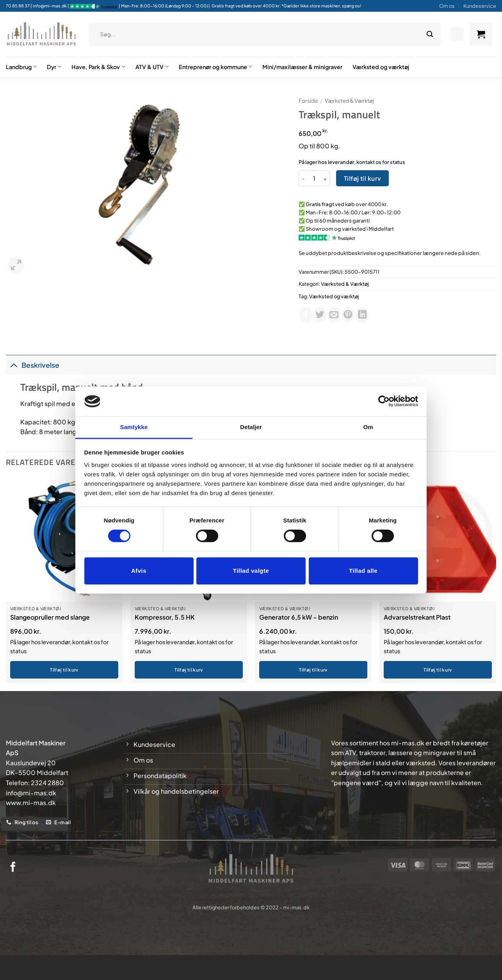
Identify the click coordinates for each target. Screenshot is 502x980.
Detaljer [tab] (251, 427)
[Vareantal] (314, 178)
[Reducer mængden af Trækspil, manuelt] (303, 178)
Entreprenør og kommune (215, 67)
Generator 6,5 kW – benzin (299, 617)
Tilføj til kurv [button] (64, 670)
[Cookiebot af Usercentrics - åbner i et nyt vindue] (384, 401)
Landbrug (21, 67)
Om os (447, 6)
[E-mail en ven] (334, 315)
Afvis (139, 571)
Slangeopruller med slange (50, 617)
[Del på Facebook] (306, 315)
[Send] (430, 34)
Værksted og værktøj (381, 67)
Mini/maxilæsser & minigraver (302, 67)
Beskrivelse (33, 365)
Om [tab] (368, 427)
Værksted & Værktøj (349, 101)
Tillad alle (363, 571)
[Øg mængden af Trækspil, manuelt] (325, 178)
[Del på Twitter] (320, 315)
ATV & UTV (152, 67)
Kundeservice (480, 6)
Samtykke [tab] (134, 427)
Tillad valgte (251, 571)
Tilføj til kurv (363, 178)
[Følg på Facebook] (13, 868)
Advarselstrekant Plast (417, 617)
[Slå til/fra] (13, 365)
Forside (308, 101)
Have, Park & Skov (98, 67)
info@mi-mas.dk (50, 6)
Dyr (54, 67)
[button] (481, 34)
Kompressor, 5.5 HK (165, 617)
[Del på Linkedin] (362, 315)
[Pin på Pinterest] (348, 315)
